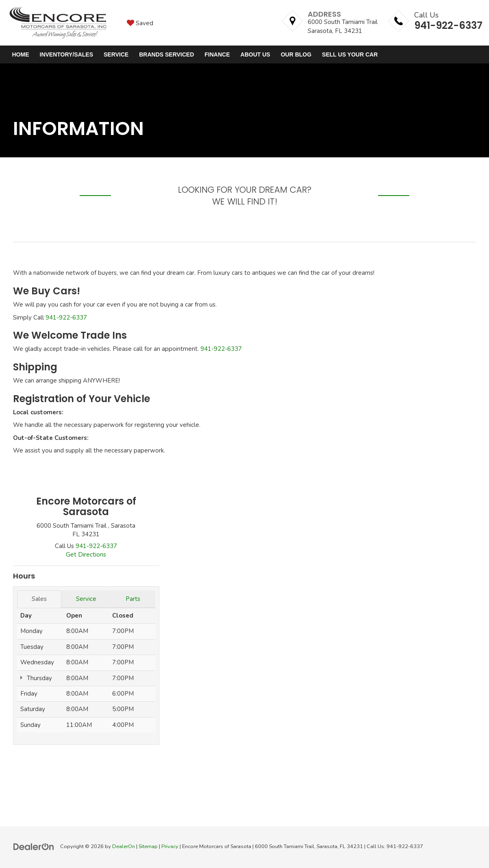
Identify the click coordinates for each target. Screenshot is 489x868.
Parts (133, 599)
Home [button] (21, 54)
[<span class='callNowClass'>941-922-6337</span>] (96, 546)
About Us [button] (255, 54)
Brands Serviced (166, 54)
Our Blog (296, 54)
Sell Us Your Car (350, 54)
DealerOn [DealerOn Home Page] (124, 846)
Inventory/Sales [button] (66, 54)
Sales (39, 599)
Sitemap (148, 846)
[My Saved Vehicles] (140, 23)
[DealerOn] (34, 846)
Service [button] (116, 54)
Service (86, 599)
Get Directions (86, 555)
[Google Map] (324, 610)
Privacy (170, 846)
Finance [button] (217, 54)
